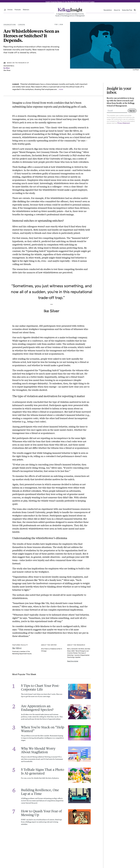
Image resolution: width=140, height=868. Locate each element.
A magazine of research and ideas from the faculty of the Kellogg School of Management (70, 15)
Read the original (73, 661)
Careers (22, 24)
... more (60, 89)
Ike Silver (7, 68)
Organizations (10, 24)
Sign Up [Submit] (132, 111)
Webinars (26, 10)
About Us (117, 10)
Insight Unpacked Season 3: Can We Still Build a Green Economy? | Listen (70, 2)
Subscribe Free (127, 10)
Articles (10, 10)
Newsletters (108, 10)
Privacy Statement (124, 123)
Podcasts (18, 10)
